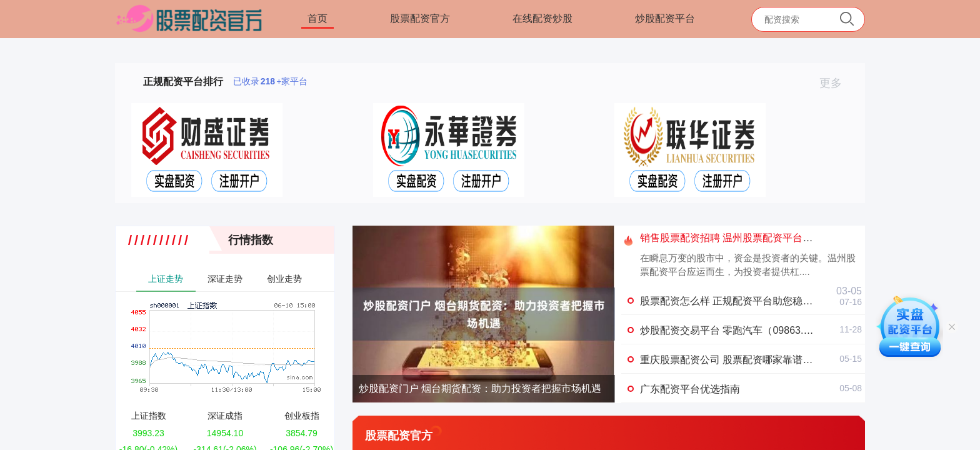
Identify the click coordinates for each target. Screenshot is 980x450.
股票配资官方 (420, 18)
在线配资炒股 (542, 18)
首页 (317, 18)
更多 (836, 83)
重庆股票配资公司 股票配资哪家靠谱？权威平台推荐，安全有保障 (786, 360)
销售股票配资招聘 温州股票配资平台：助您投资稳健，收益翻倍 (781, 238)
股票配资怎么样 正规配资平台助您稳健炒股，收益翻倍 (761, 301)
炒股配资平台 (665, 18)
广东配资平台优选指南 (690, 389)
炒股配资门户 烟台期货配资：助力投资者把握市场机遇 (480, 388)
